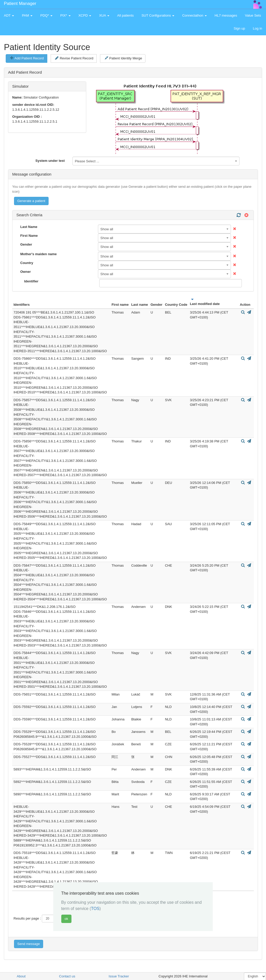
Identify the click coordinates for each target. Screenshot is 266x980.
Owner (25, 272)
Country (27, 263)
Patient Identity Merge (123, 58)
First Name (29, 236)
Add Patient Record (27, 58)
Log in (258, 28)
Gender (26, 244)
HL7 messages (226, 15)
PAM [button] (27, 15)
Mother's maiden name (38, 254)
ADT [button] (9, 15)
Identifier (31, 281)
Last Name (29, 227)
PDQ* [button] (46, 15)
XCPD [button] (85, 15)
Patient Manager (20, 4)
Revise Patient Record (74, 58)
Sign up (239, 28)
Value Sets (253, 15)
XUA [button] (104, 15)
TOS (95, 909)
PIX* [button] (65, 15)
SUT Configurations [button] (158, 15)
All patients (125, 15)
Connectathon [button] (194, 15)
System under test (50, 161)
